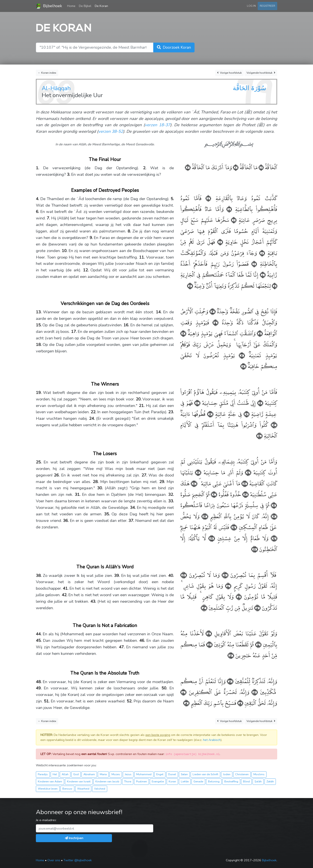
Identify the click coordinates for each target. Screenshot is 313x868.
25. (39, 462)
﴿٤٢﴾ (257, 607)
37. (131, 521)
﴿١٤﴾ (214, 322)
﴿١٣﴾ (212, 311)
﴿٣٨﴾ (224, 575)
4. (37, 199)
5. (172, 199)
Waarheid (83, 789)
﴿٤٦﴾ (209, 644)
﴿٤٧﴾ (231, 655)
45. (39, 641)
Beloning (214, 781)
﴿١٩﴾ (259, 402)
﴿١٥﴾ (259, 333)
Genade (198, 781)
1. (37, 168)
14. (159, 312)
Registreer (267, 6)
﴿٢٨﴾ (193, 483)
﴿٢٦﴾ (197, 472)
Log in (251, 6)
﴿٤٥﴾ (258, 644)
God (76, 774)
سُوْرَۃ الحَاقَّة (249, 88)
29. (162, 482)
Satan (184, 774)
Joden (227, 774)
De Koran (101, 6)
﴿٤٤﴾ (208, 633)
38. (39, 576)
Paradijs (43, 774)
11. (142, 257)
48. (39, 682)
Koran (172, 781)
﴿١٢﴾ (190, 285)
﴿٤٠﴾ (227, 585)
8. (129, 231)
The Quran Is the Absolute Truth (105, 673)
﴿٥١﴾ (240, 703)
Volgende (261, 73)
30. (100, 488)
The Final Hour (105, 159)
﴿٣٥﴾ (273, 538)
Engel (160, 774)
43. (93, 601)
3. (69, 174)
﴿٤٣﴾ (204, 607)
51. (47, 701)
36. (66, 521)
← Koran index (47, 73)
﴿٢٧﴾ (244, 483)
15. (39, 325)
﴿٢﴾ (235, 167)
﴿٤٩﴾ (253, 692)
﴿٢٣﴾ (273, 424)
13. (39, 312)
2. (145, 168)
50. (164, 688)
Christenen (242, 774)
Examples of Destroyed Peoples (105, 190)
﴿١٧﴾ (240, 355)
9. (91, 238)
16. (126, 325)
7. (48, 218)
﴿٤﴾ (206, 198)
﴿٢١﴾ (246, 414)
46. (142, 641)
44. (39, 634)
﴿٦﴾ (233, 220)
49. (39, 688)
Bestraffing (231, 781)
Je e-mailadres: (46, 820)
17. (74, 332)
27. (144, 475)
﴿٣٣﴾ (204, 516)
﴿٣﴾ (188, 167)
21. (142, 406)
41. (66, 588)
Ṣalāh (258, 781)
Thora (128, 781)
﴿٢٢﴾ (209, 414)
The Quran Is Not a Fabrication (105, 626)
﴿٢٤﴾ (259, 435)
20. (139, 399)
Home (72, 6)
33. (171, 501)
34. (133, 508)
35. (107, 514)
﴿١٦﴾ (183, 333)
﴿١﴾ (261, 167)
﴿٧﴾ (219, 241)
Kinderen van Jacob (107, 781)
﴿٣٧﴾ (255, 549)
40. (171, 576)
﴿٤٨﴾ (230, 681)
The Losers (105, 454)
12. (86, 270)
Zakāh (270, 781)
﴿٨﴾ (261, 253)
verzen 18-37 (157, 125)
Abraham (89, 774)
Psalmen (142, 781)
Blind (246, 781)
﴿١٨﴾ (243, 366)
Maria (103, 774)
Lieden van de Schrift (205, 774)
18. (39, 345)
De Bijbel (85, 6)
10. (65, 251)
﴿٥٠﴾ (183, 692)
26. (57, 475)
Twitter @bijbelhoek (78, 860)
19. (39, 393)
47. (122, 647)
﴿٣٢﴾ (273, 516)
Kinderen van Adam (50, 781)
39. (117, 576)
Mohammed (144, 774)
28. (96, 482)
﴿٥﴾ (228, 209)
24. (92, 418)
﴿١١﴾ (274, 285)
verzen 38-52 (111, 131)
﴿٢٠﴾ (196, 402)
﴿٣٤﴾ (233, 527)
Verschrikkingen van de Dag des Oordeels (105, 304)
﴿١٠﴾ (262, 274)
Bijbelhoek (49, 6)
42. (65, 595)
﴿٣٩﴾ (184, 575)
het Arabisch (212, 740)
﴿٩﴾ (253, 263)
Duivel (172, 774)
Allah (65, 774)
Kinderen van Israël (79, 781)
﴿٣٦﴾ (210, 538)
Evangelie (158, 781)
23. (171, 412)
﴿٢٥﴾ (247, 472)
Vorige (229, 73)
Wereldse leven (48, 789)
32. (171, 495)
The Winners (105, 384)
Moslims (259, 774)
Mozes (116, 774)
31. (78, 495)
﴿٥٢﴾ (186, 703)
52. (130, 701)
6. (37, 212)
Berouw (67, 789)
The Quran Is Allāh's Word (105, 567)
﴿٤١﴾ (238, 596)
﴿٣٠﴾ (213, 494)
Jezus (128, 774)
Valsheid (100, 789)
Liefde (185, 781)
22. (93, 412)
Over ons (54, 860)
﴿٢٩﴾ (245, 494)
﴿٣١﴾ (273, 505)
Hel (55, 774)
